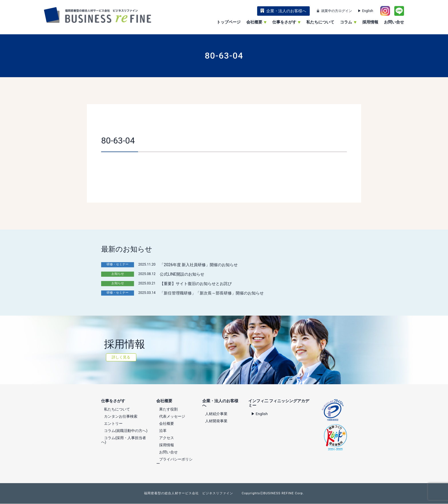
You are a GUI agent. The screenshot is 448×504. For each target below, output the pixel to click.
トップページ (229, 22)
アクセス (167, 438)
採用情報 (370, 22)
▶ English (365, 11)
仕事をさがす (286, 22)
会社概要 (256, 22)
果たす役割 (168, 409)
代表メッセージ (172, 416)
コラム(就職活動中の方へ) (126, 431)
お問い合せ (394, 22)
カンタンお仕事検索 (121, 416)
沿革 (163, 431)
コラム (348, 22)
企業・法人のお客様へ (286, 11)
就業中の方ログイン (337, 11)
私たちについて (320, 22)
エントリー (113, 424)
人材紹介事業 (216, 414)
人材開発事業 (216, 421)
